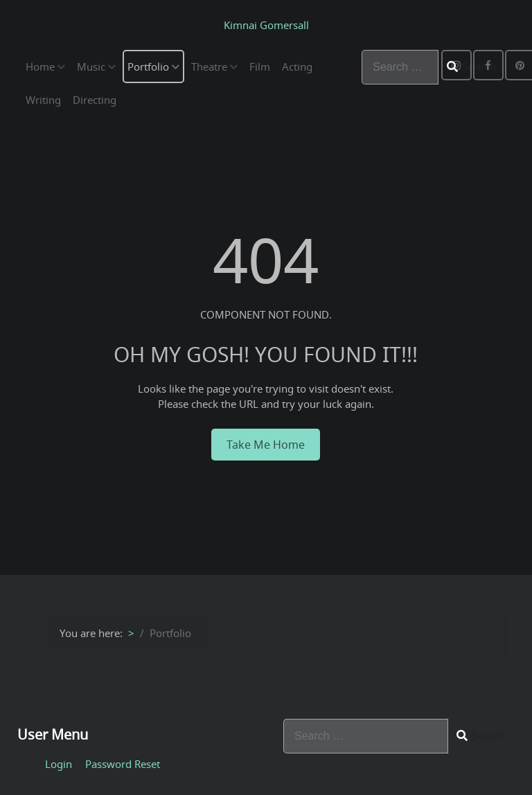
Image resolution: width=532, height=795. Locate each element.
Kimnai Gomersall (266, 25)
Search (481, 736)
